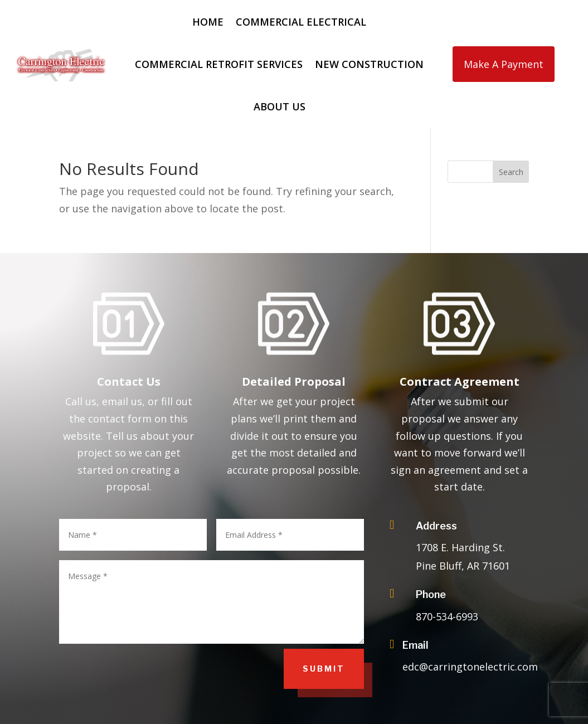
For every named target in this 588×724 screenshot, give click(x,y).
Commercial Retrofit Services (219, 64)
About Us (280, 106)
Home (208, 22)
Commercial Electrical (301, 22)
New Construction (369, 64)
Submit (324, 669)
